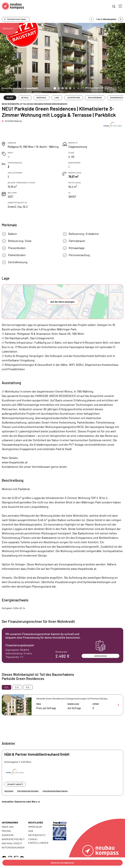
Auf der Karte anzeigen (63, 302)
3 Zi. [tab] (28, 687)
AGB (31, 831)
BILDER (10, 98)
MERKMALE (41, 98)
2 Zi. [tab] (17, 687)
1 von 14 (106, 19)
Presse (6, 831)
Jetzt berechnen (100, 656)
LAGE (57, 98)
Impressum (9, 791)
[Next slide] (118, 87)
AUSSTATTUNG (74, 98)
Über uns (8, 827)
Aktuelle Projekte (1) (15, 784)
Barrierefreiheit (13, 839)
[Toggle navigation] (120, 6)
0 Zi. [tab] (7, 687)
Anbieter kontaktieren (62, 863)
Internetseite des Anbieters (28, 791)
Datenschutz (37, 835)
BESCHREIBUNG (95, 98)
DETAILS (25, 98)
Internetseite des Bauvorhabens (55, 791)
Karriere (8, 835)
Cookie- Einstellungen (38, 841)
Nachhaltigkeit (12, 843)
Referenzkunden (13, 847)
